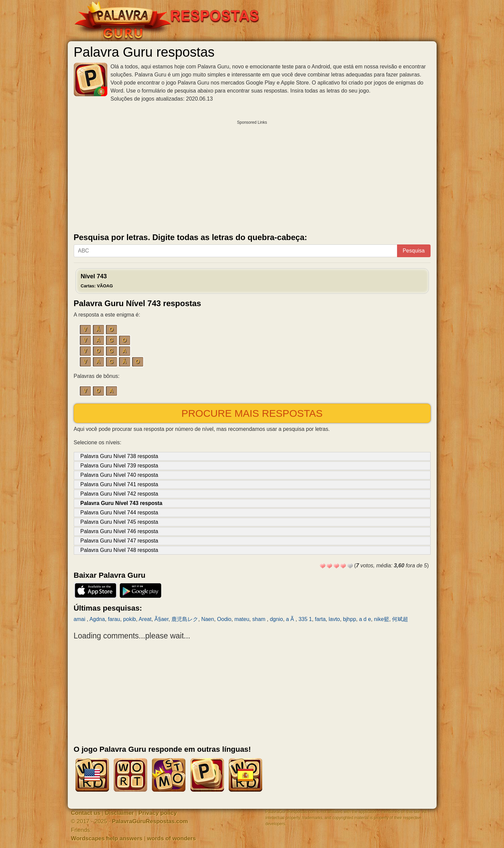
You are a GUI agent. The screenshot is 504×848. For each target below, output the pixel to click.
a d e (365, 619)
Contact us (86, 813)
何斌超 (400, 619)
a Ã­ (291, 619)
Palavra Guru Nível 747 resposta (119, 541)
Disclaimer (119, 813)
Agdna (97, 619)
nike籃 (381, 619)
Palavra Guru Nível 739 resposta (119, 466)
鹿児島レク (185, 619)
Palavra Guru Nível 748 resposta (119, 550)
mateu (242, 619)
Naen (208, 619)
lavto (334, 619)
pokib (129, 619)
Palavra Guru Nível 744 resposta (119, 513)
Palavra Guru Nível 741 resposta (119, 484)
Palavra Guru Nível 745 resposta (119, 522)
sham (260, 619)
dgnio (276, 619)
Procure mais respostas (252, 413)
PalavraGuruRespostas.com (150, 821)
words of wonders (172, 838)
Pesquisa (414, 251)
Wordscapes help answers (107, 838)
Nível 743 (97, 281)
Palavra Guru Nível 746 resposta (119, 531)
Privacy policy (158, 813)
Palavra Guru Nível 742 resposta (119, 494)
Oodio (224, 619)
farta (320, 619)
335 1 (305, 619)
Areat (145, 619)
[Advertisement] (252, 175)
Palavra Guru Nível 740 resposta (119, 475)
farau (114, 619)
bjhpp (350, 619)
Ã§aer (162, 619)
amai (80, 619)
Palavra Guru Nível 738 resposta (119, 456)
